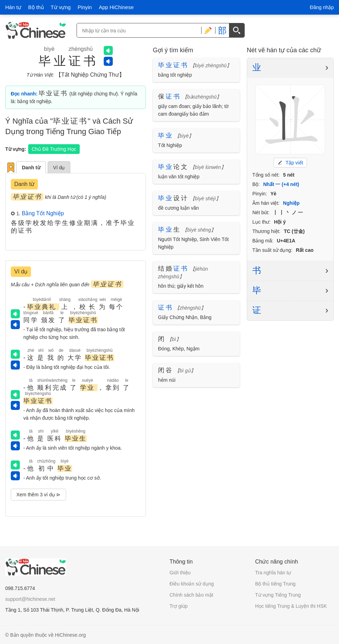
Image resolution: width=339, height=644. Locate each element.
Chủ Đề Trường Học (54, 149)
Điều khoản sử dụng (192, 584)
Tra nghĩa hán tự (273, 573)
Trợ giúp (179, 606)
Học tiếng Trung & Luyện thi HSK (291, 606)
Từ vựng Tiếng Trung (278, 595)
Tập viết (290, 163)
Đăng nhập (322, 7)
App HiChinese (116, 7)
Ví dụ (59, 168)
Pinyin (85, 7)
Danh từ (31, 168)
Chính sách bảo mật (191, 595)
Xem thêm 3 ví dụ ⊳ (38, 495)
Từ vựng (61, 7)
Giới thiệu (180, 573)
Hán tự (13, 7)
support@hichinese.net (30, 599)
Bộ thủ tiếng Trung (275, 584)
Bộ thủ (36, 7)
